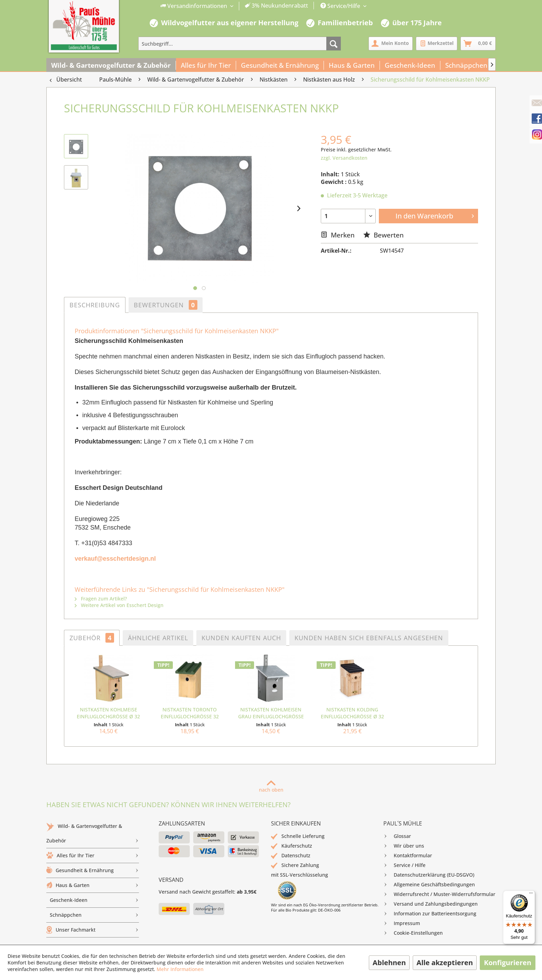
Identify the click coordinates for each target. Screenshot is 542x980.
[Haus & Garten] (352, 65)
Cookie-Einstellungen (413, 933)
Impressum (402, 923)
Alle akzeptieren (445, 963)
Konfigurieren (508, 963)
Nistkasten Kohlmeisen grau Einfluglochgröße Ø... (271, 713)
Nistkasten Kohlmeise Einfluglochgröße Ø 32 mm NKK (108, 713)
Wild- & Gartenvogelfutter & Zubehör (93, 835)
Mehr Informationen (180, 969)
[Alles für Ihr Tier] (206, 65)
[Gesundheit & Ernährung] (280, 65)
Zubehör (92, 638)
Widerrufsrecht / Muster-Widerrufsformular (439, 894)
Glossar (397, 836)
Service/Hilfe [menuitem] (341, 6)
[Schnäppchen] (466, 65)
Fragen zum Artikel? (101, 599)
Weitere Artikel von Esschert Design (119, 605)
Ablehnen (389, 963)
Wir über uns (404, 846)
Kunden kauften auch (241, 638)
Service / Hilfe (404, 865)
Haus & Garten (93, 885)
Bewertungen (166, 305)
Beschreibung (95, 305)
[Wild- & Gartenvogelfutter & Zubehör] (111, 65)
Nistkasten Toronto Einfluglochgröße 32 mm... (190, 713)
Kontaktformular (408, 856)
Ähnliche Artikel (158, 638)
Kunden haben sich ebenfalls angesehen (369, 638)
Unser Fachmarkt (93, 930)
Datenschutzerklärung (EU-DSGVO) (429, 875)
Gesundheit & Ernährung (93, 870)
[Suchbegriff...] (240, 44)
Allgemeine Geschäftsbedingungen (429, 885)
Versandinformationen (194, 6)
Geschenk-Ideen (94, 900)
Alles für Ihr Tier (93, 856)
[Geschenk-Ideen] (410, 65)
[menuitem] (234, 6)
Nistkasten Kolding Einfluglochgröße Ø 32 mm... (352, 713)
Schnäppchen (94, 915)
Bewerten (384, 235)
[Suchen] (334, 44)
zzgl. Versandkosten (344, 158)
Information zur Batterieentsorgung (430, 914)
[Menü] (531, 895)
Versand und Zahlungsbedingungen (431, 904)
